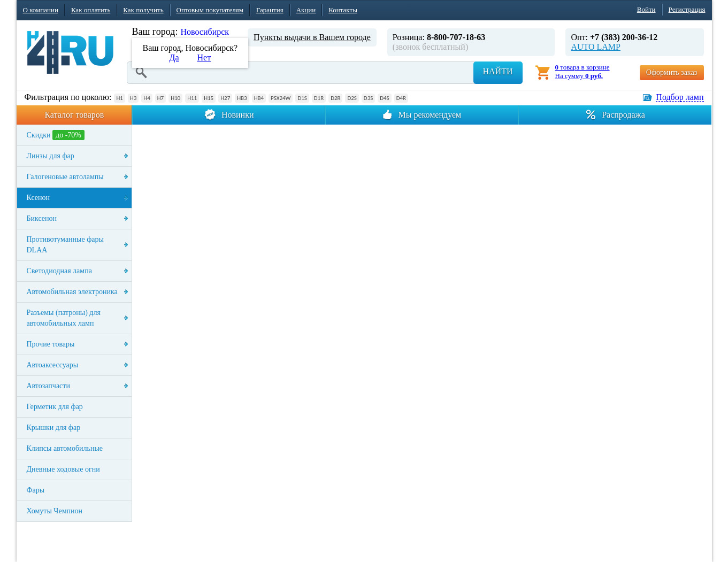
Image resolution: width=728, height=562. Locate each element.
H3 (133, 98)
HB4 (259, 98)
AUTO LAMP (596, 47)
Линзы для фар (51, 156)
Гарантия (270, 10)
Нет (204, 57)
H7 (160, 98)
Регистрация (687, 9)
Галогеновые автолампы (65, 177)
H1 (119, 98)
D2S (352, 98)
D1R (319, 98)
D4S (384, 98)
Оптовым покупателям (210, 10)
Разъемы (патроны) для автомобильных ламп (64, 318)
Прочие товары (51, 344)
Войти (646, 9)
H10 (175, 98)
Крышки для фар (54, 428)
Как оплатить (91, 10)
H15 (209, 98)
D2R (335, 98)
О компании (41, 10)
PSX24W (281, 98)
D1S (302, 98)
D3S (368, 98)
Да (174, 57)
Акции (306, 10)
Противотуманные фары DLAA (65, 245)
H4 (147, 98)
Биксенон (42, 218)
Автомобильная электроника (72, 292)
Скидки (56, 135)
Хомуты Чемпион (55, 511)
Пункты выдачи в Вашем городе (312, 37)
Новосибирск (205, 32)
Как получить (143, 10)
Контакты (343, 10)
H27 (225, 98)
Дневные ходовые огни (63, 469)
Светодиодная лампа (59, 271)
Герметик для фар (55, 407)
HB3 (242, 98)
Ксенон (39, 198)
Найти (498, 71)
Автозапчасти (48, 386)
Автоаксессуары (53, 365)
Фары (36, 490)
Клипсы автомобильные (65, 448)
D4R (401, 98)
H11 (192, 98)
